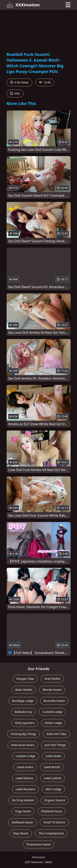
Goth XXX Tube (56, 734)
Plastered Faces (52, 811)
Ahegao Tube (25, 679)
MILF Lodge (53, 789)
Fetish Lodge (53, 723)
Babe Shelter (24, 690)
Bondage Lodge (23, 701)
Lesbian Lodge (26, 756)
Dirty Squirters (25, 723)
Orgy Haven (23, 811)
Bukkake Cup (23, 712)
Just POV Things (55, 745)
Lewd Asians (25, 767)
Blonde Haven (52, 690)
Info (15, 93)
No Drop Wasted (23, 800)
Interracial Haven (23, 745)
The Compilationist (51, 833)
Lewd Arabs (53, 756)
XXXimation (23, 5)
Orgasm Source (55, 800)
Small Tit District (54, 822)
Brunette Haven (54, 701)
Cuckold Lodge (52, 712)
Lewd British (52, 767)
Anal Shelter (52, 679)
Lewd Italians (25, 778)
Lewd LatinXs (53, 778)
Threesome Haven (38, 844)
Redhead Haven (22, 822)
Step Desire (21, 833)
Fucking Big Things (23, 734)
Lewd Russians (25, 789)
